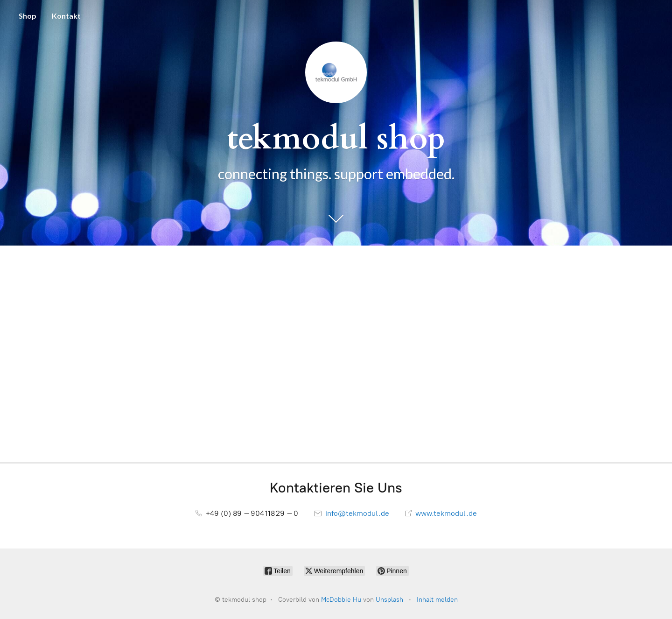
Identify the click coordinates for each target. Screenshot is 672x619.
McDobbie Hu (341, 600)
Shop (28, 16)
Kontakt (66, 16)
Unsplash (389, 600)
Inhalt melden (437, 600)
